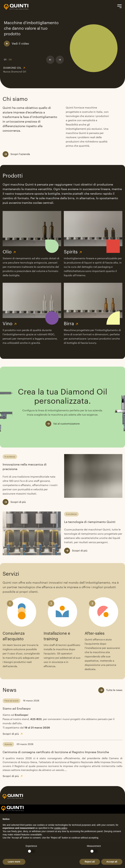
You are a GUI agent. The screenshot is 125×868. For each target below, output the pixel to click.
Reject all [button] (90, 862)
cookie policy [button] (61, 828)
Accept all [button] (112, 862)
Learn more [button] (14, 862)
